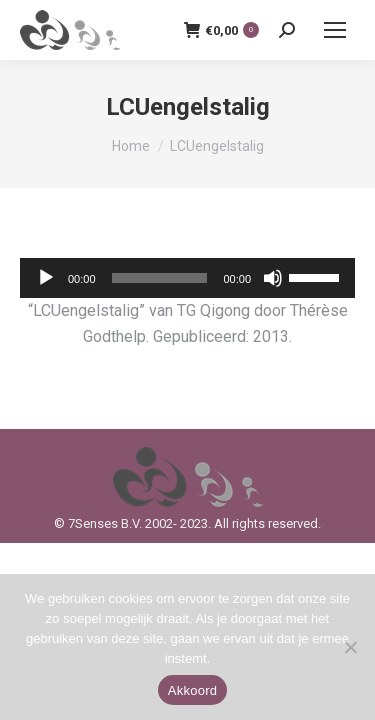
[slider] (160, 278)
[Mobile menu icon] (335, 30)
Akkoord (192, 690)
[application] (187, 278)
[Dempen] (273, 278)
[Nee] (350, 647)
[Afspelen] (46, 278)
